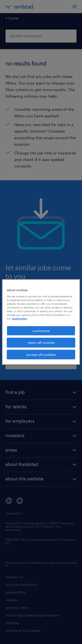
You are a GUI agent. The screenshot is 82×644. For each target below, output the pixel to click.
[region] (41, 322)
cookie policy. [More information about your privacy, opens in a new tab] (20, 319)
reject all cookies (41, 342)
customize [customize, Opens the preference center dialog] (41, 331)
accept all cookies (41, 354)
